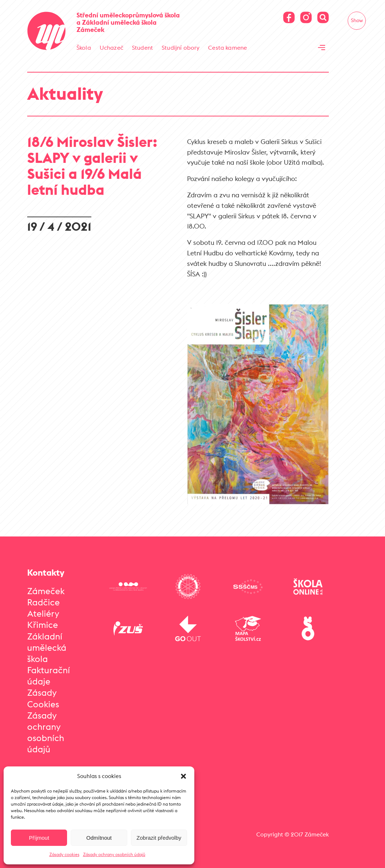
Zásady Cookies (43, 698)
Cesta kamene (227, 48)
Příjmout (39, 838)
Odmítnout (99, 838)
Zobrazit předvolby (159, 838)
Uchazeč (111, 48)
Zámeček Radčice (46, 597)
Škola (84, 48)
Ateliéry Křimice (43, 619)
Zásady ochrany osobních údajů (114, 854)
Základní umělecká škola (47, 647)
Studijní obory (181, 48)
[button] (183, 776)
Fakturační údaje (49, 676)
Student (142, 48)
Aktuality (65, 93)
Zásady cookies (64, 854)
